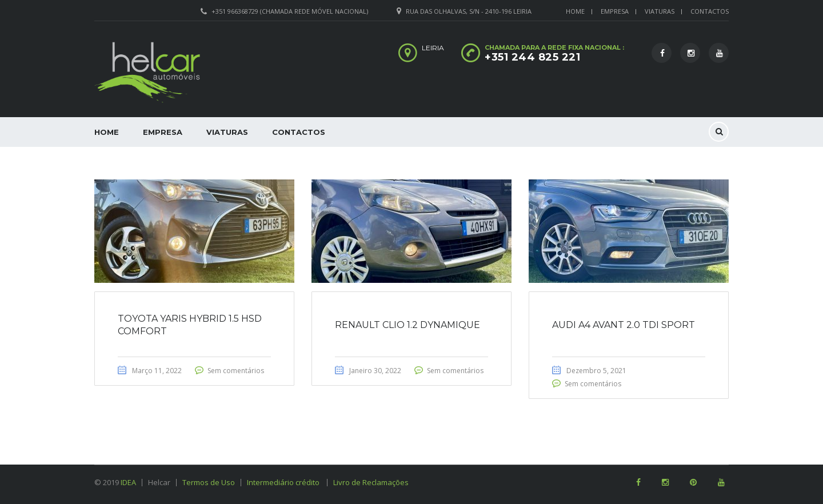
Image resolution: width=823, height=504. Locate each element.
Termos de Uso (209, 482)
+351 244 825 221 (532, 57)
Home (575, 11)
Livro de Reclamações (371, 482)
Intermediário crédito (287, 482)
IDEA (128, 482)
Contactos (710, 11)
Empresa (615, 11)
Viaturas (660, 11)
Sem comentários (236, 371)
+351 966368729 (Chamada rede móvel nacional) (290, 11)
